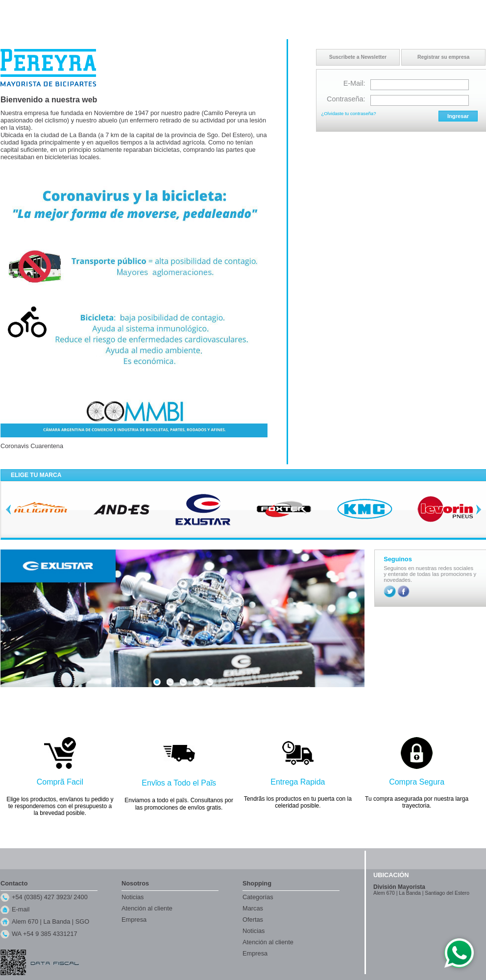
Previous (8, 509)
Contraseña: (346, 99)
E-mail (21, 909)
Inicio (390, 9)
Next (479, 509)
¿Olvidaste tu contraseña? (349, 113)
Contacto (414, 9)
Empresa (134, 920)
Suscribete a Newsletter (358, 57)
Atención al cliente (147, 908)
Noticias (133, 897)
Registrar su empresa (443, 57)
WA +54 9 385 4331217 (45, 934)
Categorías (258, 897)
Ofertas (253, 920)
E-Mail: (354, 83)
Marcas (253, 908)
